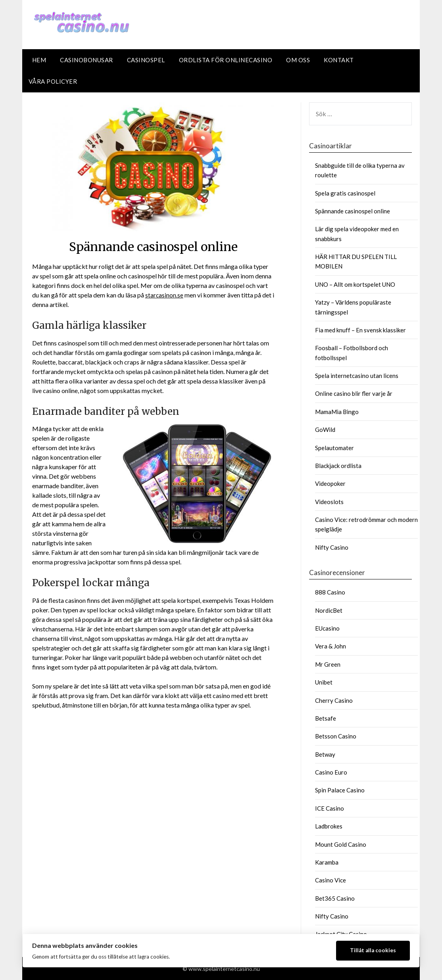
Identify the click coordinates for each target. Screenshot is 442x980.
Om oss (298, 60)
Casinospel (146, 60)
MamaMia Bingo (337, 412)
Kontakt (339, 60)
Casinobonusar (86, 60)
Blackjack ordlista (338, 466)
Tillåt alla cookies (373, 950)
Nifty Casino (332, 547)
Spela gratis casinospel (345, 193)
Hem (39, 60)
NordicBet (329, 610)
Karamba (327, 862)
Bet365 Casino (335, 898)
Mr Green (328, 664)
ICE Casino (330, 808)
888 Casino (330, 592)
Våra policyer (53, 81)
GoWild (325, 430)
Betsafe (326, 718)
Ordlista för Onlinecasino (226, 60)
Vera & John (331, 646)
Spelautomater (334, 448)
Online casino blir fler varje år (354, 393)
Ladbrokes (329, 826)
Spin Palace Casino (340, 790)
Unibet (324, 682)
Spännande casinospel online (353, 211)
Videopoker (330, 483)
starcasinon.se (164, 295)
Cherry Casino (334, 700)
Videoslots (329, 502)
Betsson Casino (336, 736)
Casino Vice (331, 880)
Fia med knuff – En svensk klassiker (360, 330)
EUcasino (327, 628)
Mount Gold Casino (341, 844)
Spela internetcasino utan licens (357, 376)
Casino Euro (331, 772)
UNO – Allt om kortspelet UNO (355, 284)
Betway (325, 754)
